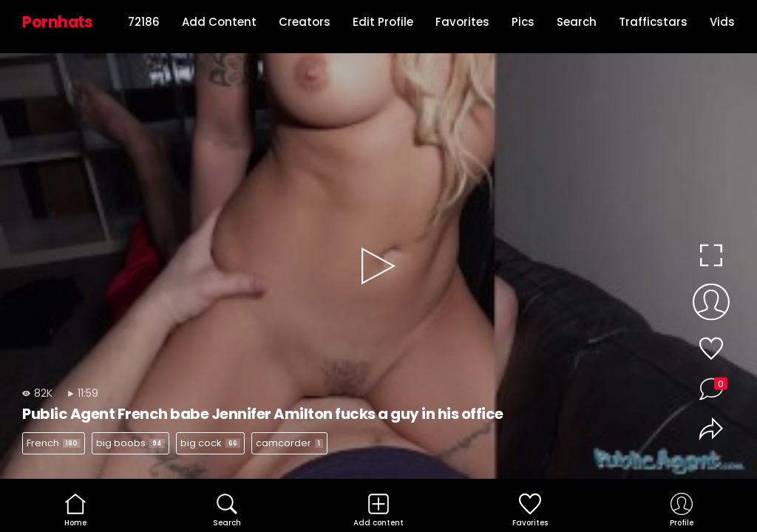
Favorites (462, 22)
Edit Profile (383, 22)
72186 (144, 22)
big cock (210, 443)
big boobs (130, 443)
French (54, 443)
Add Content (219, 22)
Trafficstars (653, 22)
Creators (305, 22)
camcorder (289, 443)
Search (577, 22)
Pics (523, 22)
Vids (722, 22)
